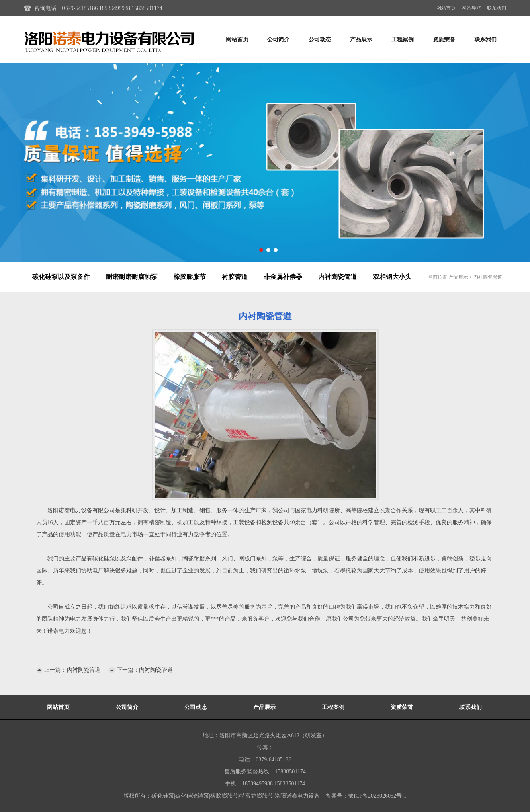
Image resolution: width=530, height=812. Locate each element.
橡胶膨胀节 (190, 277)
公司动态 (320, 40)
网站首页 (446, 8)
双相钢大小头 (392, 277)
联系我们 (497, 8)
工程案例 (403, 40)
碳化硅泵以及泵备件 (61, 277)
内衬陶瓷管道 (338, 277)
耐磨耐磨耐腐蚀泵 (132, 277)
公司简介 (278, 40)
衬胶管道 (235, 277)
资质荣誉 (444, 40)
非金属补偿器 (283, 277)
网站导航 (471, 8)
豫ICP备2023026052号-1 (377, 796)
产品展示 (361, 40)
